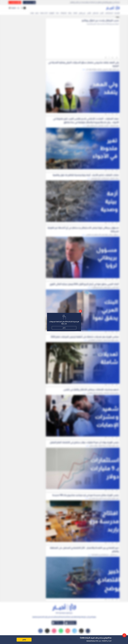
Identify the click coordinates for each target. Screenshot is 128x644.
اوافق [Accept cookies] (24, 640)
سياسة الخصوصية (91, 641)
